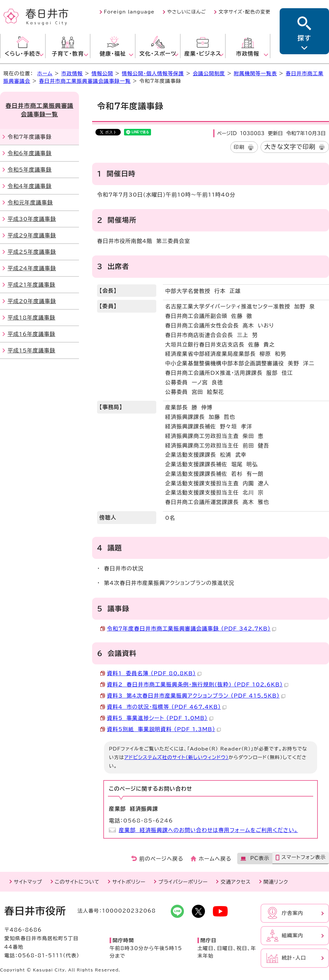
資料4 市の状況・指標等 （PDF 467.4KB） (167, 707)
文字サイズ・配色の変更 (244, 12)
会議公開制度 (209, 73)
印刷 (239, 147)
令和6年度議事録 (30, 153)
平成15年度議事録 (31, 350)
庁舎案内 (292, 913)
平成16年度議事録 (31, 334)
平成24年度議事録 (32, 268)
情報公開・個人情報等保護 (153, 73)
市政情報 (72, 73)
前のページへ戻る (161, 859)
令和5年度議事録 (30, 170)
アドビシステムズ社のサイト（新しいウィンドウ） (177, 757)
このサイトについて (77, 882)
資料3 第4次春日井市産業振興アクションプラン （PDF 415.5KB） (196, 696)
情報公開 (102, 73)
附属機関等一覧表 (255, 73)
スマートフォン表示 (304, 857)
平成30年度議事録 (32, 219)
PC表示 (260, 858)
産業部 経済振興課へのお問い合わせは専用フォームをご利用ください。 (208, 830)
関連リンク (276, 882)
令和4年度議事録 (30, 186)
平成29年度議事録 (32, 235)
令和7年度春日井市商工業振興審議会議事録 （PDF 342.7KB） (191, 629)
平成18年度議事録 (31, 318)
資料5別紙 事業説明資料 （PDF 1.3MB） (164, 729)
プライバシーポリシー (183, 882)
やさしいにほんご (187, 12)
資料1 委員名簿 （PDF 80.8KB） (154, 673)
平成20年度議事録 (32, 301)
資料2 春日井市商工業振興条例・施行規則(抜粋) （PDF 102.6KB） (198, 684)
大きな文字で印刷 (290, 147)
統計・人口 (294, 958)
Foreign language (129, 12)
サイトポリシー (129, 882)
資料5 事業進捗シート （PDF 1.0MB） (160, 718)
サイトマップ (28, 882)
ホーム (45, 73)
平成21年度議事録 (31, 285)
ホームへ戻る (215, 859)
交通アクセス (236, 882)
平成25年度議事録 (32, 252)
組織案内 (292, 935)
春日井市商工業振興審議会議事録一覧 (85, 81)
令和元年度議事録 (30, 203)
